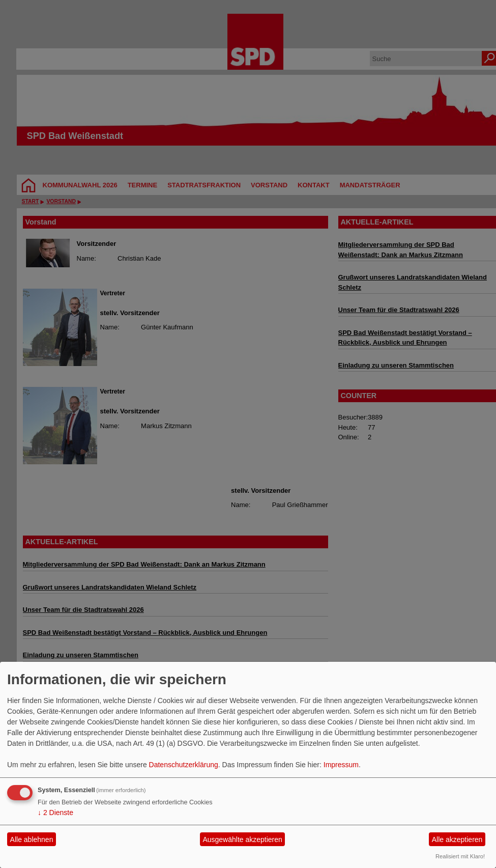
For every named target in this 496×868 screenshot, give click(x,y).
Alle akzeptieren (457, 839)
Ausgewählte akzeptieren (242, 839)
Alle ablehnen (32, 839)
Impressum (341, 765)
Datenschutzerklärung (184, 765)
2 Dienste (55, 813)
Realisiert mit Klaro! (460, 856)
